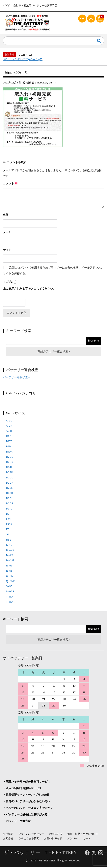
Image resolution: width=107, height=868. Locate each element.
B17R (9, 442)
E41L (9, 520)
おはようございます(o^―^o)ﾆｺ (23, 60)
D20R (10, 484)
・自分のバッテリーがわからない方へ (27, 802)
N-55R (10, 572)
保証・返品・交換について (83, 835)
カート (87, 839)
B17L (9, 437)
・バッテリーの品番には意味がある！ (27, 815)
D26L (10, 499)
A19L (9, 421)
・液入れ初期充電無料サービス (22, 789)
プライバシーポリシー (31, 835)
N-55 (9, 566)
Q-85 (9, 577)
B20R (10, 463)
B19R (9, 453)
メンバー (72, 839)
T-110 (9, 598)
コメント (10, 184)
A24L (9, 432)
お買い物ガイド (53, 839)
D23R (9, 494)
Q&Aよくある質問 (29, 839)
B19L (9, 447)
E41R (9, 525)
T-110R (10, 603)
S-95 (9, 587)
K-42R (10, 551)
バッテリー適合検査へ (17, 378)
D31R (9, 515)
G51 (8, 535)
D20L (10, 478)
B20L (10, 458)
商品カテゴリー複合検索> (54, 352)
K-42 (9, 546)
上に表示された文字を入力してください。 (29, 289)
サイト (7, 251)
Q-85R (10, 582)
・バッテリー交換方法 (17, 822)
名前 (6, 216)
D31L (9, 509)
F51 (8, 530)
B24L (9, 468)
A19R (9, 427)
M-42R (10, 561)
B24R (9, 473)
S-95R (10, 592)
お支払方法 (56, 835)
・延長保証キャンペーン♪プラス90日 (26, 796)
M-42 (9, 556)
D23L (9, 489)
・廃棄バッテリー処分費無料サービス (27, 783)
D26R (10, 504)
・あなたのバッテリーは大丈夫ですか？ (28, 809)
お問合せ (8, 839)
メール (7, 233)
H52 (9, 541)
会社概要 (8, 835)
